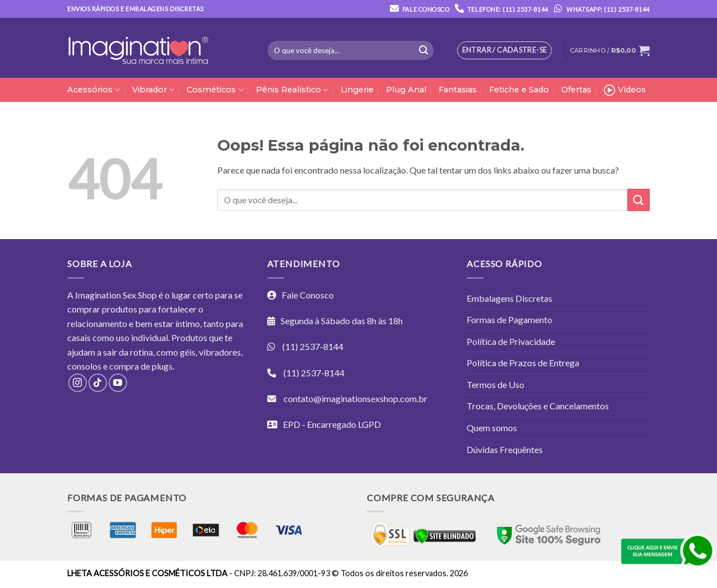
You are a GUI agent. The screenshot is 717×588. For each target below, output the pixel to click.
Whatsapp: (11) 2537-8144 (599, 9)
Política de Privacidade (511, 341)
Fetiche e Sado (519, 90)
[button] (610, 50)
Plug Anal (406, 90)
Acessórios (94, 90)
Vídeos (625, 90)
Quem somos (492, 428)
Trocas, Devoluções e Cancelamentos (538, 406)
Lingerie (357, 90)
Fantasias (458, 90)
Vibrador (153, 90)
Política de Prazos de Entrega (523, 363)
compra (124, 366)
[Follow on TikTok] (98, 383)
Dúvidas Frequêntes (505, 449)
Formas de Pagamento (509, 319)
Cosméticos (215, 90)
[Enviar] (423, 50)
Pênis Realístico (292, 90)
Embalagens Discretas (509, 298)
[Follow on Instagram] (78, 383)
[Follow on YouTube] (118, 383)
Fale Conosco (426, 9)
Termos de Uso (495, 384)
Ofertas (576, 90)
